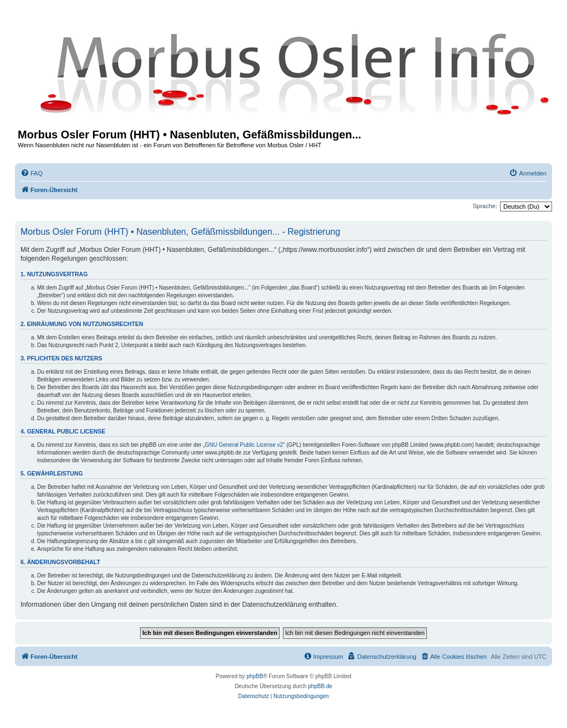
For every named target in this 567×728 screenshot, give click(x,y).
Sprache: (485, 206)
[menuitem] (32, 173)
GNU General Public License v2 (244, 445)
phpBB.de (320, 686)
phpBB (255, 676)
